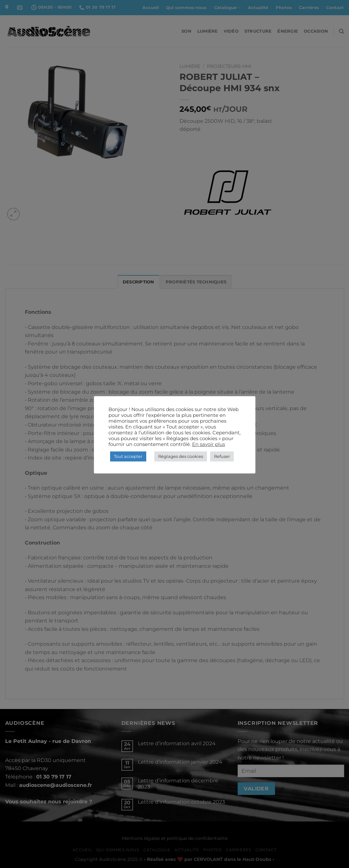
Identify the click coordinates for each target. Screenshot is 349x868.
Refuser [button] (222, 456)
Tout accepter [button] (128, 456)
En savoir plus (209, 444)
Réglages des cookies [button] (181, 456)
